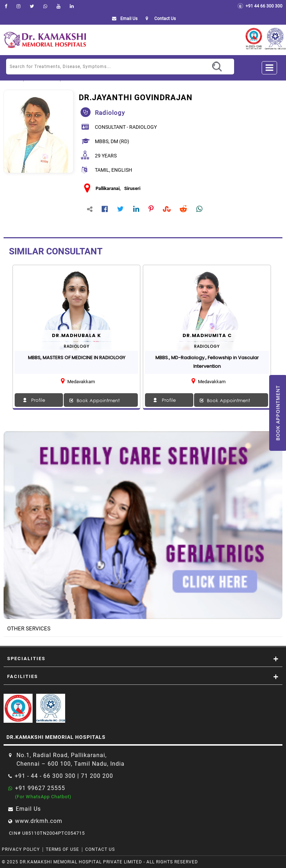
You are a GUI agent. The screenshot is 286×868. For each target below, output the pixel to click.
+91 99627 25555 (40, 788)
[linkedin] (72, 6)
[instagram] (18, 6)
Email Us (123, 19)
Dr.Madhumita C (207, 335)
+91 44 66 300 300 (260, 6)
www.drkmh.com (39, 821)
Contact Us (100, 849)
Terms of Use (62, 849)
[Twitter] (32, 6)
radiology (110, 113)
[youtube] (59, 6)
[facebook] (6, 6)
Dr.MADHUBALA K (76, 335)
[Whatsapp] (45, 6)
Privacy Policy (21, 849)
